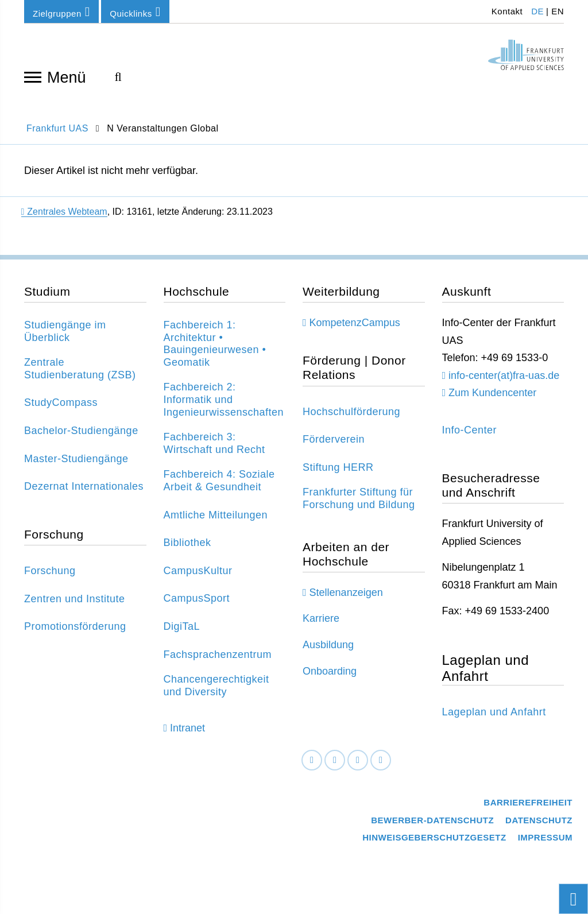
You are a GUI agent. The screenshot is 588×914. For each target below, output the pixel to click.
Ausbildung (328, 645)
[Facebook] (312, 760)
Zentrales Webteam (64, 212)
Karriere (321, 618)
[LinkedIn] (335, 760)
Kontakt (506, 11)
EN (558, 11)
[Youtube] (381, 760)
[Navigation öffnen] (33, 76)
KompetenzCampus (355, 323)
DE (537, 11)
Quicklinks (135, 12)
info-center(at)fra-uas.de (504, 375)
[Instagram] (358, 760)
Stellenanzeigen (346, 592)
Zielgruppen (61, 12)
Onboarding (330, 671)
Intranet (187, 728)
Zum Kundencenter (492, 393)
